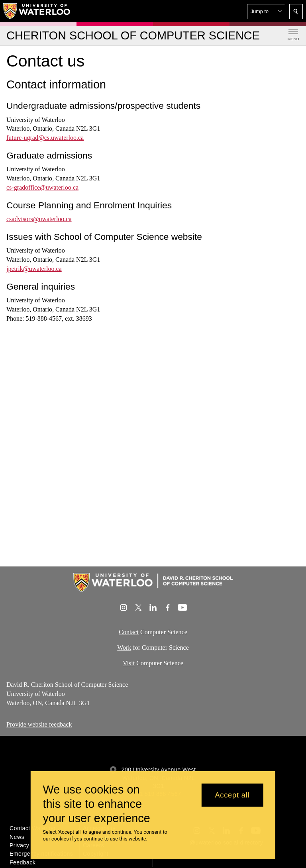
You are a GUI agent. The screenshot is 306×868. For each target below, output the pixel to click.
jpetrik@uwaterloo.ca (34, 269)
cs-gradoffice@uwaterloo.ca (42, 187)
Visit (129, 663)
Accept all (232, 795)
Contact (129, 632)
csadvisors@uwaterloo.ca (39, 219)
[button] (266, 12)
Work (124, 647)
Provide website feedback (39, 724)
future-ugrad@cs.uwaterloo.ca (45, 138)
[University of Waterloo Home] (37, 11)
